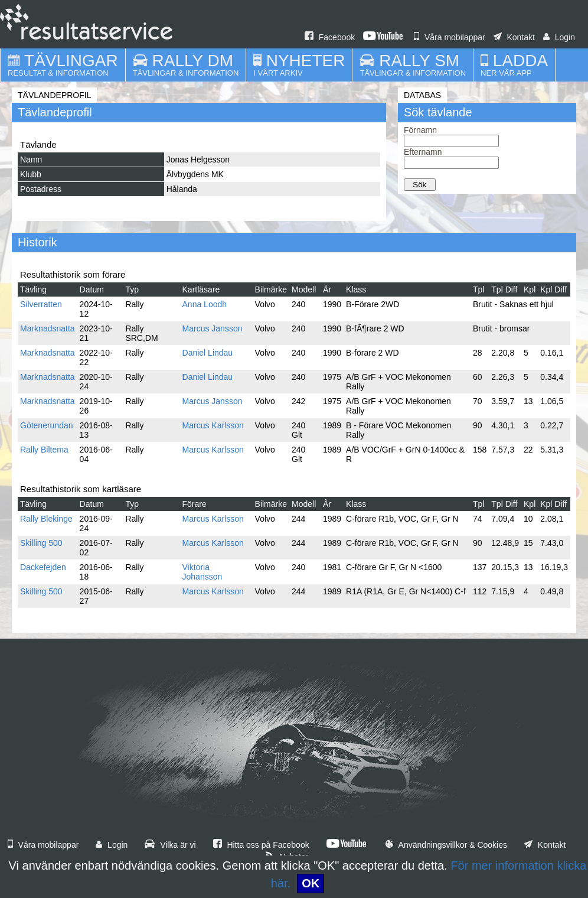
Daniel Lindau (208, 353)
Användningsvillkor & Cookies (446, 845)
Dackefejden (43, 567)
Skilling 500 (41, 543)
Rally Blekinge (46, 519)
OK (311, 883)
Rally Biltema (44, 450)
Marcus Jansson (213, 328)
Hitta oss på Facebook (261, 845)
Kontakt (514, 37)
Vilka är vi (170, 845)
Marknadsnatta (48, 328)
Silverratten (41, 304)
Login (559, 37)
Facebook (330, 37)
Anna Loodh (205, 304)
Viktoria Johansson (202, 572)
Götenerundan (47, 425)
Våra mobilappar (450, 37)
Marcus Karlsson (213, 425)
